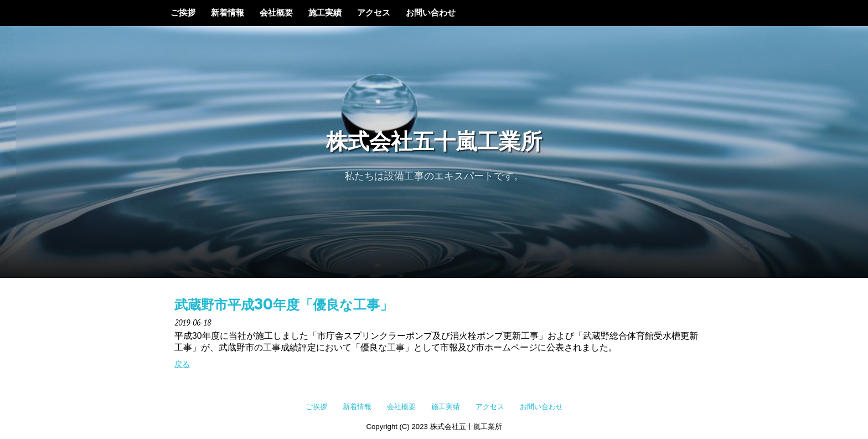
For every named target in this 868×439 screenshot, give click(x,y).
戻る (182, 364)
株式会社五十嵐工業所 (434, 143)
